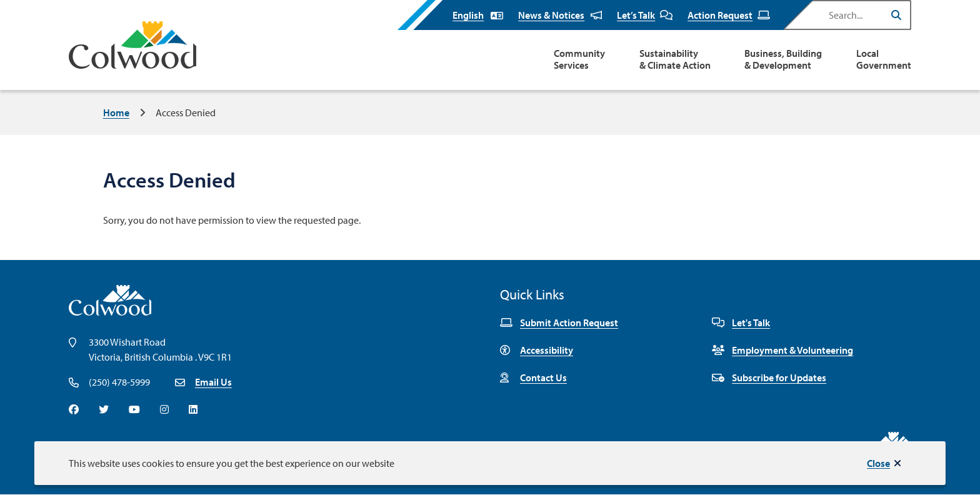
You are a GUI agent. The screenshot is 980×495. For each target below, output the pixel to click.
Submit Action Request (559, 322)
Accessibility (537, 350)
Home (116, 112)
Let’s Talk (645, 15)
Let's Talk (741, 322)
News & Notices (560, 15)
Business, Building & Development (783, 59)
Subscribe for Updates (769, 377)
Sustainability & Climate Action (675, 59)
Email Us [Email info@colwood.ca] (213, 382)
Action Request (729, 15)
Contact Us (533, 377)
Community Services (579, 59)
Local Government (884, 59)
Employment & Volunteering (782, 350)
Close (878, 463)
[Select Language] (478, 15)
